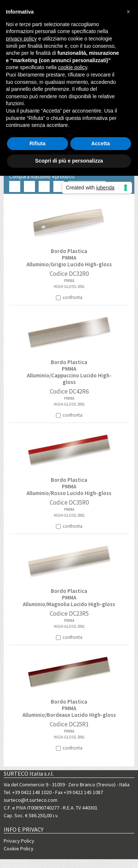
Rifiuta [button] (38, 143)
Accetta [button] (101, 143)
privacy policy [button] (21, 39)
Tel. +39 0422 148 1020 (28, 792)
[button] (128, 12)
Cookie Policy (19, 849)
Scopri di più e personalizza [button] (69, 161)
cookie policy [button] (73, 67)
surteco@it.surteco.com (31, 800)
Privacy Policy (19, 841)
